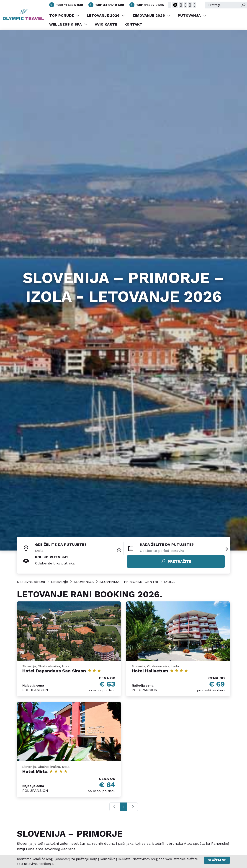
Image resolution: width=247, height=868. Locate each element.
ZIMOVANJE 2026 (151, 15)
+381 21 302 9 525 (147, 5)
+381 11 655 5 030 (66, 5)
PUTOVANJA (192, 15)
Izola (39, 551)
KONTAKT (133, 24)
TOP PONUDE (64, 15)
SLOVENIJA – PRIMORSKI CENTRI (129, 582)
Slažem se (217, 860)
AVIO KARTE (106, 24)
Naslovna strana (31, 582)
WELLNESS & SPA (68, 24)
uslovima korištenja (39, 864)
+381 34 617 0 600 (106, 5)
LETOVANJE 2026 (106, 15)
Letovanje (59, 582)
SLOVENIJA (84, 582)
